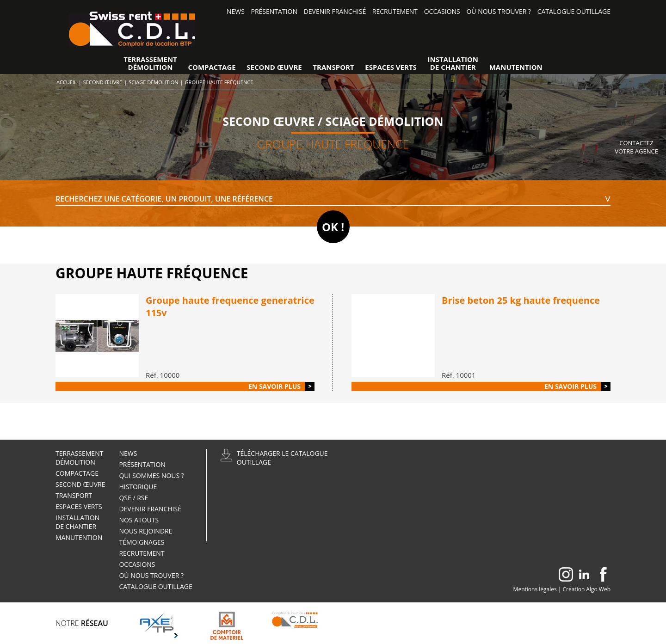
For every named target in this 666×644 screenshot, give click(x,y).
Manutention (516, 67)
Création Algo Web (587, 589)
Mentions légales (535, 589)
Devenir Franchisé (335, 11)
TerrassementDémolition (150, 63)
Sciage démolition (153, 82)
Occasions (442, 11)
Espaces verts (391, 67)
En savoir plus (274, 386)
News (236, 11)
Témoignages (142, 542)
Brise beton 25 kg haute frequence (521, 300)
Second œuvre (274, 67)
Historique (138, 487)
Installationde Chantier (453, 63)
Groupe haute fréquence (219, 82)
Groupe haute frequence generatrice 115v (230, 307)
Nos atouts (139, 520)
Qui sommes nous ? (151, 475)
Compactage (212, 67)
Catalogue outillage (574, 11)
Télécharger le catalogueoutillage (282, 458)
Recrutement (395, 11)
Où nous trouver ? (499, 11)
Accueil (67, 82)
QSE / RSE (133, 498)
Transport (333, 67)
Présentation (274, 11)
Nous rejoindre (146, 531)
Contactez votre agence (636, 147)
